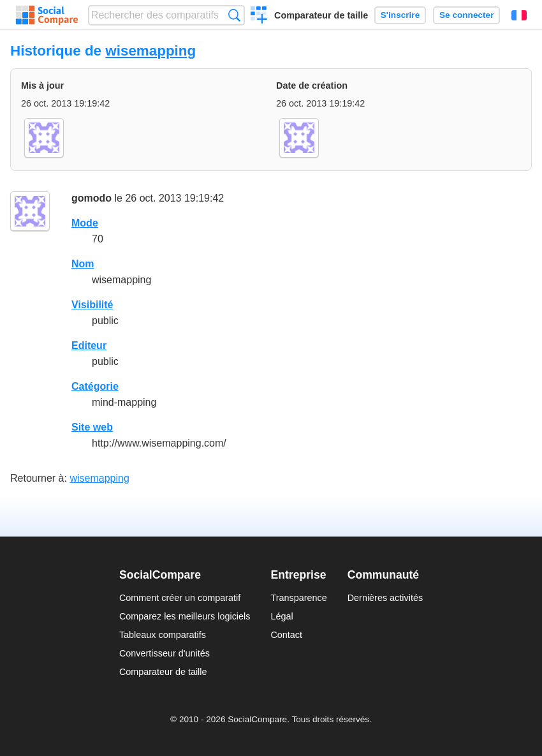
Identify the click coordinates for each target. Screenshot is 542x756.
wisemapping (150, 51)
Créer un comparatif (259, 17)
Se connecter (466, 15)
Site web (92, 427)
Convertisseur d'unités (165, 653)
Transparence (298, 598)
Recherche (234, 15)
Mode (85, 223)
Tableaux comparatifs (163, 635)
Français (519, 15)
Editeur (89, 345)
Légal (282, 616)
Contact (286, 635)
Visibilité (92, 305)
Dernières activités (385, 598)
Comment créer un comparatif (180, 598)
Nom (83, 264)
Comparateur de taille (321, 15)
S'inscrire (400, 15)
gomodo (92, 198)
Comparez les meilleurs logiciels (185, 616)
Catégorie (95, 386)
